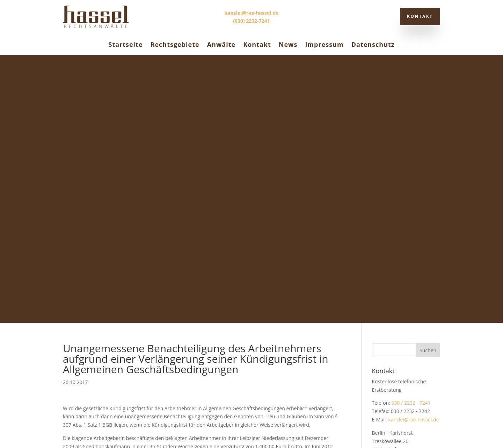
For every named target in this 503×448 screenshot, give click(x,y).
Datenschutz (373, 44)
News (288, 44)
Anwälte (221, 44)
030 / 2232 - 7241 (411, 135)
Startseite (125, 44)
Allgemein (383, 256)
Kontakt (418, 16)
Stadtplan (383, 190)
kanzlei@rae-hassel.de (251, 13)
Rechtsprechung (391, 267)
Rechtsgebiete (175, 44)
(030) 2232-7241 (251, 21)
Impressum (324, 44)
